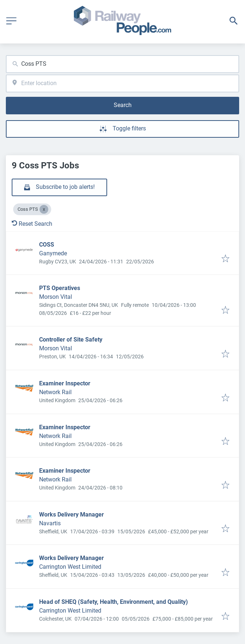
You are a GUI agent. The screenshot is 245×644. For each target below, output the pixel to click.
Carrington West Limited (70, 567)
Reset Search (32, 224)
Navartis (50, 523)
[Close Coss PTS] (44, 209)
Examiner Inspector (65, 383)
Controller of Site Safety (71, 340)
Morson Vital (56, 297)
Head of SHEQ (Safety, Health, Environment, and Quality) (114, 602)
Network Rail (55, 392)
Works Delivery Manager (71, 515)
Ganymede (53, 253)
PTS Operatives (60, 288)
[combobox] (122, 64)
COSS (47, 245)
